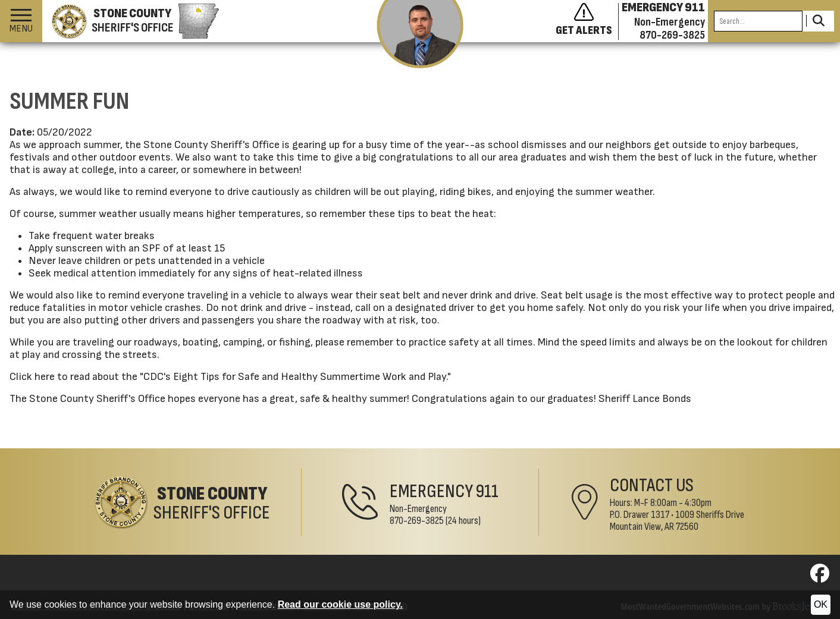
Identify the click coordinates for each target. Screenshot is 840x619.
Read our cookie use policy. (340, 604)
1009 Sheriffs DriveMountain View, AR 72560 (677, 521)
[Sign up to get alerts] (587, 21)
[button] (21, 21)
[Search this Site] (758, 21)
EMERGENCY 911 (663, 8)
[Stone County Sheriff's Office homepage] (131, 21)
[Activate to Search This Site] (818, 21)
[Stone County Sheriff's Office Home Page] (182, 502)
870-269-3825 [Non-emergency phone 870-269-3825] (672, 35)
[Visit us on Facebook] (820, 577)
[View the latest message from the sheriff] (420, 34)
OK (821, 604)
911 (487, 491)
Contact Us (652, 486)
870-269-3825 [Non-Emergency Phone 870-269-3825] (417, 521)
